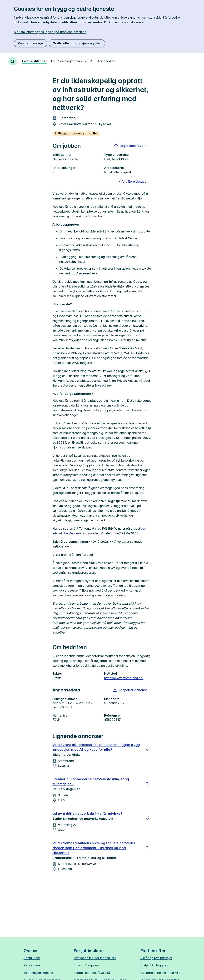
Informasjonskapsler (38, 973)
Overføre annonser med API (160, 973)
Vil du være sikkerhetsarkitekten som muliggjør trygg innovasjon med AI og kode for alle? (96, 747)
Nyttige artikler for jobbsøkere (95, 958)
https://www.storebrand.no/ (124, 678)
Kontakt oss (32, 958)
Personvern (32, 965)
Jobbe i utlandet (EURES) (92, 973)
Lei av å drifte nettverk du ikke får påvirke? (87, 814)
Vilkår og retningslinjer (156, 958)
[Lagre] (148, 749)
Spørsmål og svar (86, 965)
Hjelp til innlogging (154, 965)
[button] (131, 690)
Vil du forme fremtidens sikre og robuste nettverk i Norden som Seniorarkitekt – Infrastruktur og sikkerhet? (94, 848)
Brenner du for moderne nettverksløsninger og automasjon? (91, 782)
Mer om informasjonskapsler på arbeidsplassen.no (50, 32)
